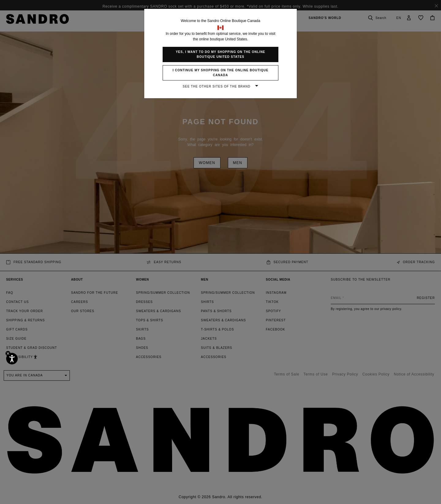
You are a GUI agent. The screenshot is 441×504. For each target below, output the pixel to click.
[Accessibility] (12, 359)
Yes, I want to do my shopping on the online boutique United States (221, 54)
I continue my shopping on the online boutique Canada (221, 73)
